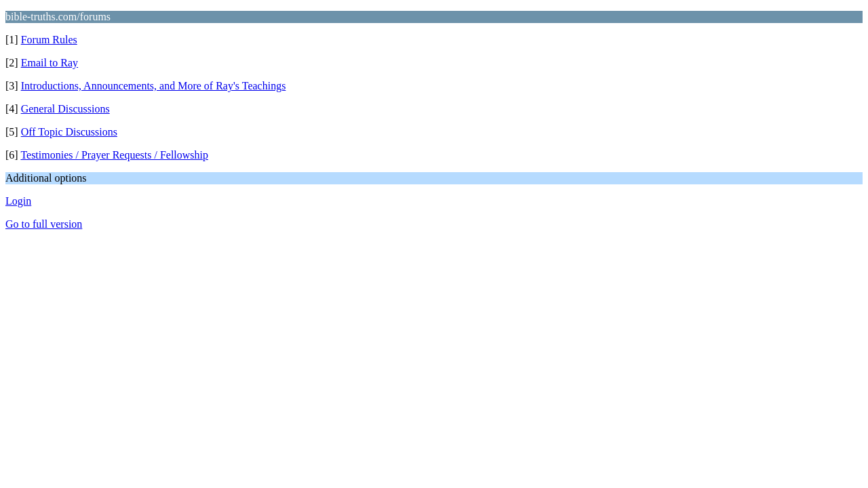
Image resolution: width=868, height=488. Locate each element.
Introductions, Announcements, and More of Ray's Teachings (154, 86)
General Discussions (65, 109)
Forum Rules (49, 40)
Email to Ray (50, 63)
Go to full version (44, 224)
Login (18, 201)
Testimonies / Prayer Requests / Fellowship (114, 155)
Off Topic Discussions (69, 132)
